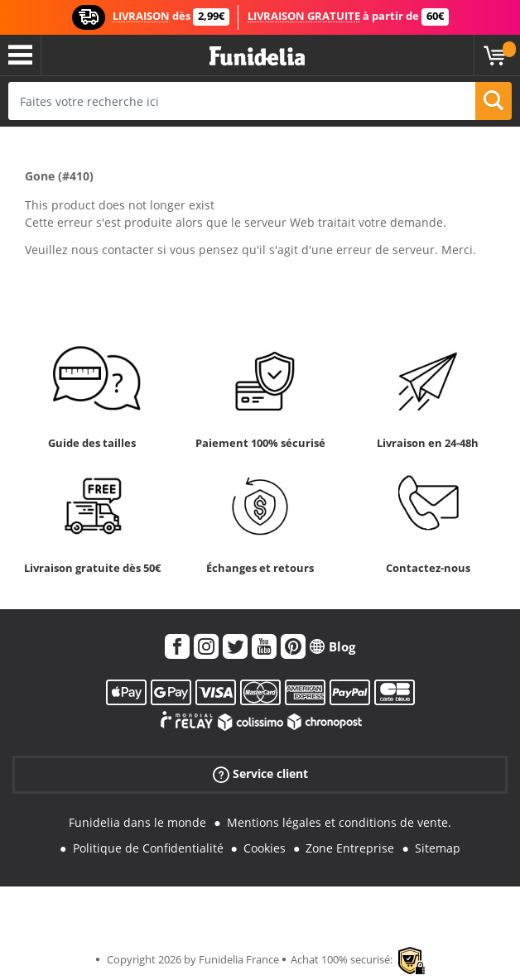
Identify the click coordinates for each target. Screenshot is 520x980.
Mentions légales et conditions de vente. (339, 822)
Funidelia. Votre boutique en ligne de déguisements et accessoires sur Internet (257, 57)
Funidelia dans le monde (137, 822)
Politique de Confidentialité (148, 848)
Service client (260, 774)
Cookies (265, 848)
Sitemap (438, 848)
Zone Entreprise (350, 848)
